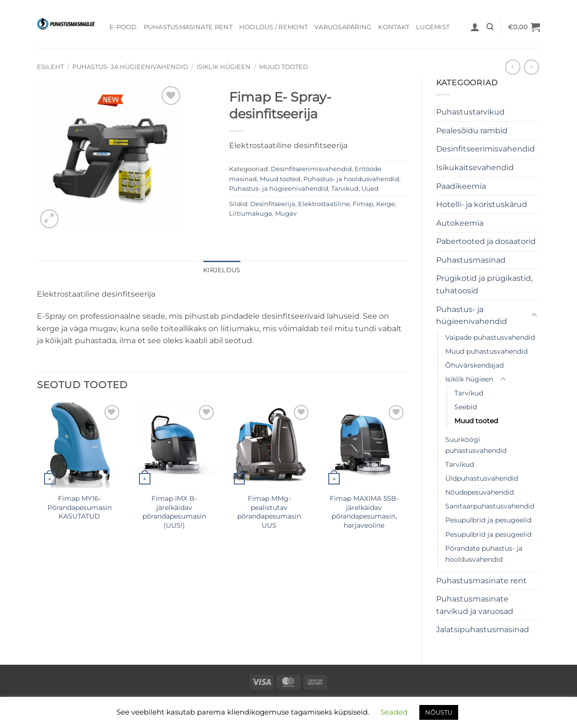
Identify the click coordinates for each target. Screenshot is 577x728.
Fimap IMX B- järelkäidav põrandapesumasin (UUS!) (174, 512)
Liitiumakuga (251, 214)
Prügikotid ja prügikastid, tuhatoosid (484, 284)
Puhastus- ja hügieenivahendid (130, 67)
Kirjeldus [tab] (222, 270)
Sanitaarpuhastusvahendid (490, 506)
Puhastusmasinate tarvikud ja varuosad (475, 605)
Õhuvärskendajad (474, 365)
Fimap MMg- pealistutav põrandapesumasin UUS (269, 512)
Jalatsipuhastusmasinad (483, 630)
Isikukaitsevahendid (475, 168)
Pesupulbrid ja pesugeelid (488, 520)
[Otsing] (490, 27)
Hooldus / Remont (273, 27)
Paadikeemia (461, 186)
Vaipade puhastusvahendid (490, 337)
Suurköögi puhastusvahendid (476, 445)
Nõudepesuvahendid (479, 492)
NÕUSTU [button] (439, 712)
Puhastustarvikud (470, 112)
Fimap (363, 204)
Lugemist (433, 27)
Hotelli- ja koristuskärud (482, 204)
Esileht (50, 67)
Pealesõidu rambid (472, 131)
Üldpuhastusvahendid (482, 478)
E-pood (123, 27)
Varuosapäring (343, 27)
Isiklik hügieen (224, 67)
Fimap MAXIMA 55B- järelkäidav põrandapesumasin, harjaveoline (364, 512)
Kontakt (394, 27)
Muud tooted (284, 67)
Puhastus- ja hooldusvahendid (351, 179)
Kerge (386, 204)
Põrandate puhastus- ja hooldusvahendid (484, 554)
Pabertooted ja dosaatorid (486, 241)
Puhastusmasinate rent (188, 27)
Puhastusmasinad (471, 260)
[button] (475, 27)
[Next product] (513, 67)
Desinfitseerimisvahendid (485, 149)
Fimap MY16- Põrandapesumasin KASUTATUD (80, 507)
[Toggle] (534, 315)
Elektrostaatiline (324, 204)
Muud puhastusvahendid (486, 351)
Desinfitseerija (273, 204)
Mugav (286, 214)
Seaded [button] (394, 712)
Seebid (466, 407)
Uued (370, 189)
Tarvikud (469, 393)
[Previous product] (531, 67)
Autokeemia (460, 223)
